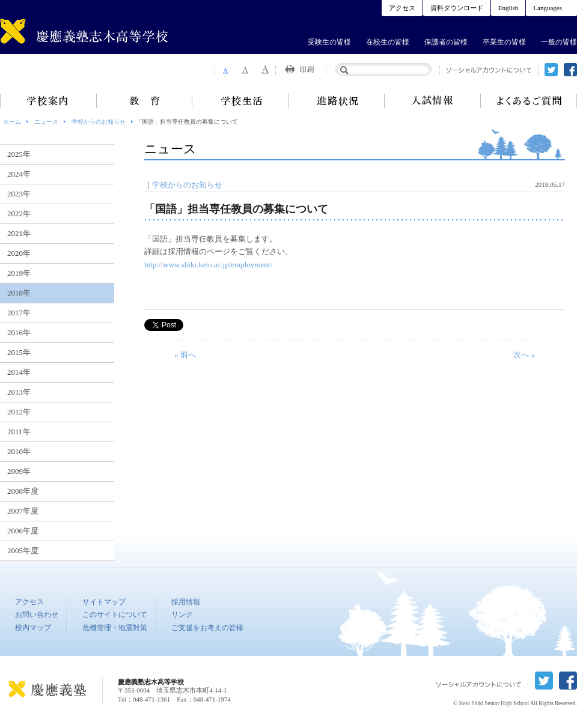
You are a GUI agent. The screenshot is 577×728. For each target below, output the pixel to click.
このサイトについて (115, 614)
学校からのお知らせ (99, 122)
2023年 (19, 194)
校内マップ (33, 628)
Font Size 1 (225, 70)
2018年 (19, 293)
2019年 (19, 273)
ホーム (12, 122)
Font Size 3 (266, 70)
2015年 (19, 352)
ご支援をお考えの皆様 (207, 628)
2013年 (19, 392)
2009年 (19, 471)
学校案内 (48, 101)
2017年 (19, 313)
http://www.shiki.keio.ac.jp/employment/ (208, 265)
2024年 (19, 174)
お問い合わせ (37, 614)
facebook (570, 70)
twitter (551, 70)
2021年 (19, 233)
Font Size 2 (245, 70)
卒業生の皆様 (504, 42)
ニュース (46, 122)
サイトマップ (104, 602)
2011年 (19, 432)
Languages (548, 8)
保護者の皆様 (446, 42)
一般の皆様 (559, 42)
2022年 (19, 214)
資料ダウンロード (457, 8)
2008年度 (23, 491)
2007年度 (23, 511)
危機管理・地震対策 (115, 628)
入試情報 (433, 101)
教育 (144, 101)
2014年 (19, 372)
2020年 (19, 253)
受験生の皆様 (329, 42)
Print (301, 70)
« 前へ (185, 355)
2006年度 (23, 531)
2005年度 (23, 551)
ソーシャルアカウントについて (489, 70)
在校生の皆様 (388, 42)
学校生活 (240, 101)
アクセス (402, 8)
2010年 (19, 451)
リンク (182, 614)
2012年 (19, 412)
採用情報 (186, 602)
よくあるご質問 (529, 101)
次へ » (524, 355)
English (508, 8)
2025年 (19, 154)
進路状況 (337, 101)
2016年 (19, 332)
